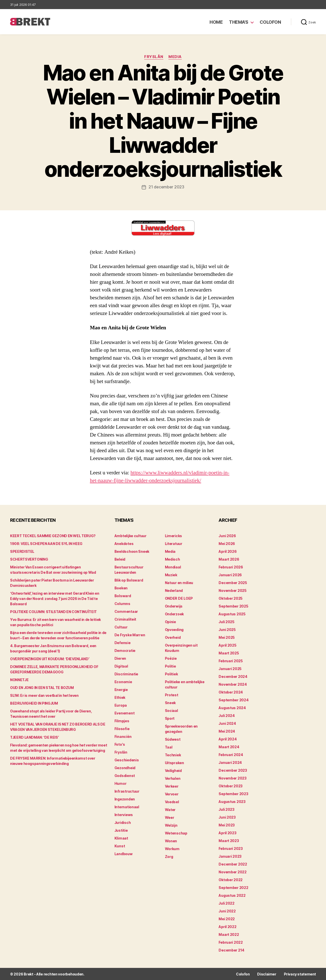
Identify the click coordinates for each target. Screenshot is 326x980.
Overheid (173, 637)
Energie (121, 689)
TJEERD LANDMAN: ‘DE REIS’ (34, 737)
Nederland (174, 590)
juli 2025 (227, 622)
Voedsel (172, 802)
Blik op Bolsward (129, 580)
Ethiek (120, 697)
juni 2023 (227, 817)
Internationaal (127, 807)
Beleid (120, 559)
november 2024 (233, 684)
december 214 (231, 950)
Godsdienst (125, 775)
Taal (169, 747)
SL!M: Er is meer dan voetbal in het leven (44, 695)
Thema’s (239, 22)
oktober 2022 (231, 880)
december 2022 (233, 864)
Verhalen (173, 778)
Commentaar (126, 611)
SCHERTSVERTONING (29, 559)
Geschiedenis (127, 760)
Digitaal (121, 666)
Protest (172, 695)
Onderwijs (174, 606)
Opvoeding (174, 629)
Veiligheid (173, 770)
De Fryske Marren (130, 635)
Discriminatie (126, 674)
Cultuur (121, 627)
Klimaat (121, 838)
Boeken (121, 588)
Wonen (171, 841)
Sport (170, 718)
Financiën (123, 736)
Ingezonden (125, 799)
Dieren (120, 658)
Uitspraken (174, 762)
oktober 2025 (231, 598)
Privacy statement (300, 974)
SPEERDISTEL (22, 551)
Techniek (173, 755)
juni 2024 (227, 723)
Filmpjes (122, 721)
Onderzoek (174, 614)
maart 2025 (229, 653)
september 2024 (233, 700)
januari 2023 (230, 856)
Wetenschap (176, 833)
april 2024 (228, 739)
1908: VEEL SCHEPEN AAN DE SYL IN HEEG (46, 543)
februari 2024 (231, 754)
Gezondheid (125, 768)
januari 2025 (230, 668)
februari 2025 (231, 661)
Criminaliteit (125, 619)
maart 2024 (229, 747)
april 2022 (227, 926)
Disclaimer (267, 974)
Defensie (123, 642)
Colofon (270, 22)
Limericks (174, 536)
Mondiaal (173, 567)
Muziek (171, 575)
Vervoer (172, 794)
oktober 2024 (231, 692)
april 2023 (227, 833)
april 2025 (227, 645)
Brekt (28, 974)
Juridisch (123, 822)
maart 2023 (229, 840)
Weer (170, 817)
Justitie (121, 830)
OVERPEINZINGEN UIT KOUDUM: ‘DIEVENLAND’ (50, 659)
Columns (122, 603)
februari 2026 (231, 567)
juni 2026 (227, 536)
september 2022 (233, 887)
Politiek (171, 674)
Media (175, 57)
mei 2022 (227, 919)
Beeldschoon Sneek (132, 551)
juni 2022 (227, 911)
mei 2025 (227, 637)
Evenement (125, 713)
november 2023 (233, 778)
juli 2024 (227, 715)
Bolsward (123, 596)
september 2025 (233, 606)
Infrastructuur (127, 791)
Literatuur (174, 543)
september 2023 (233, 794)
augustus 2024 (232, 708)
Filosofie (122, 728)
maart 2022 (229, 934)
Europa (121, 705)
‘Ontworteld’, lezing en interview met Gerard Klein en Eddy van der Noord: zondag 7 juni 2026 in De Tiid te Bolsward (55, 598)
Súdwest (173, 739)
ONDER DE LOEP (179, 598)
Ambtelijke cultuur (130, 536)
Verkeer (172, 786)
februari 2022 (231, 942)
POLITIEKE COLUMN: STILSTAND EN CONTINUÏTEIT (53, 611)
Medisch (172, 559)
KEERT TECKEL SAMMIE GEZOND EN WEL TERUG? (53, 536)
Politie (170, 666)
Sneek (170, 702)
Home (216, 22)
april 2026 (228, 551)
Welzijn (171, 825)
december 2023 (233, 770)
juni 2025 (227, 629)
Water (170, 809)
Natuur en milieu (179, 582)
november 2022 (233, 872)
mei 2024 (227, 731)
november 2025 (233, 590)
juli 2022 (227, 903)
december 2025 (233, 582)
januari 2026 (230, 575)
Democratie (125, 650)
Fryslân (154, 57)
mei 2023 (227, 825)
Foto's (120, 744)
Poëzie (171, 658)
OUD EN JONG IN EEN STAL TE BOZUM (42, 687)
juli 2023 (227, 809)
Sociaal (171, 710)
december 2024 (233, 676)
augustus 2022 (232, 895)
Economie (123, 682)
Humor (121, 783)
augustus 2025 (232, 614)
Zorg (169, 856)
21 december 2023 (166, 187)
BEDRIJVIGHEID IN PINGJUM (34, 703)
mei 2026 (227, 543)
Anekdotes (124, 543)
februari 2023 (231, 848)
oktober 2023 (231, 786)
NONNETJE (19, 680)
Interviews (124, 814)
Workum (172, 848)
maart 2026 (229, 559)
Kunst (120, 846)
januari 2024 (230, 762)
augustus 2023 (232, 801)
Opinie (170, 622)
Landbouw (124, 854)
